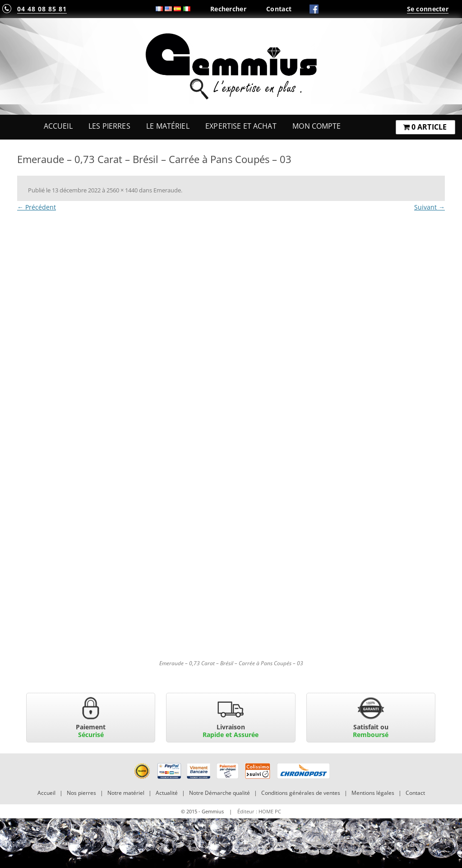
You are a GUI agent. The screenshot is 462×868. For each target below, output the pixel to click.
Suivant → (430, 207)
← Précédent (37, 207)
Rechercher (228, 9)
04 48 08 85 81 (42, 9)
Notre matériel (126, 793)
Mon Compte (316, 126)
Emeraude (167, 190)
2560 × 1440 (122, 190)
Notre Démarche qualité (219, 793)
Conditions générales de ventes (301, 793)
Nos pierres (81, 793)
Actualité (167, 793)
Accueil (58, 126)
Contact (279, 9)
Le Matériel (168, 126)
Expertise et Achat (241, 126)
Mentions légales (373, 793)
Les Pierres (109, 126)
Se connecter (428, 9)
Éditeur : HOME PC (259, 811)
